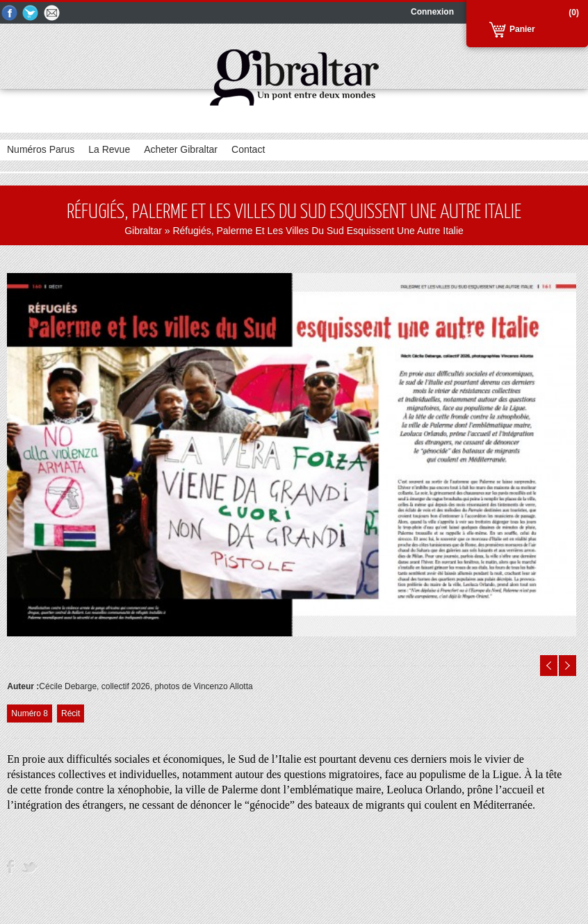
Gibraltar (143, 231)
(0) (574, 13)
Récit (71, 713)
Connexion (432, 12)
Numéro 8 (30, 713)
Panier (522, 29)
